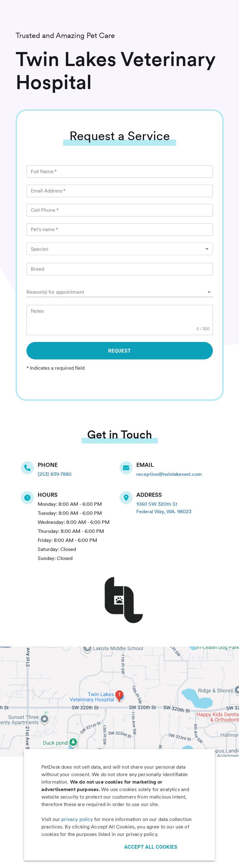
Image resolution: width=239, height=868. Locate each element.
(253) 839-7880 (55, 474)
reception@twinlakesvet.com (169, 474)
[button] (120, 292)
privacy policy (77, 819)
